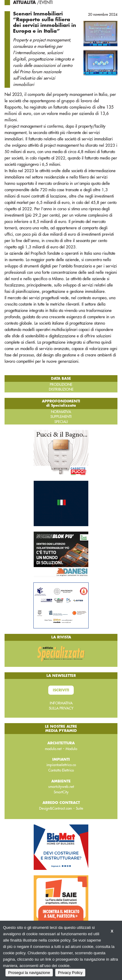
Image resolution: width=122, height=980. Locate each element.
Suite (80, 808)
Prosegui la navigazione (29, 973)
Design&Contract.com (56, 808)
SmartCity (61, 792)
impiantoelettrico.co (61, 765)
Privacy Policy (70, 973)
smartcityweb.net (61, 787)
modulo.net (53, 749)
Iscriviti (61, 690)
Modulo (71, 749)
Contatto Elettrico (61, 770)
